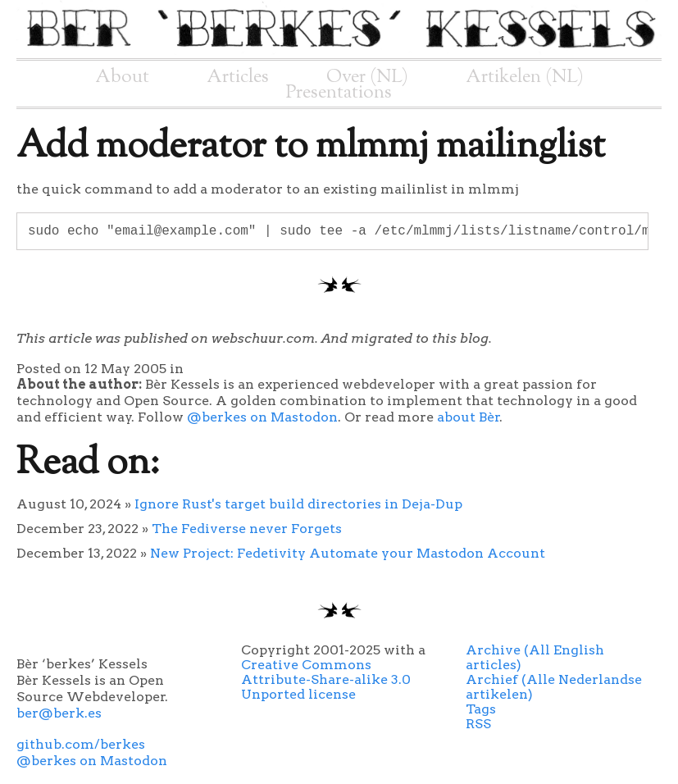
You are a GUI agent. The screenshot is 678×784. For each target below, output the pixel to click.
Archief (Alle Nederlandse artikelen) (554, 687)
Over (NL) (367, 77)
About (122, 77)
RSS (478, 724)
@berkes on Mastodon (262, 417)
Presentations (339, 93)
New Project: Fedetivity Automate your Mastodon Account (348, 553)
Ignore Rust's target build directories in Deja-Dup (298, 504)
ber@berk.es (59, 713)
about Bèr (469, 417)
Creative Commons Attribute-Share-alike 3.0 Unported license (326, 679)
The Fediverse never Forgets (247, 529)
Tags (481, 709)
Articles (238, 77)
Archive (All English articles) (535, 657)
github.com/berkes (81, 744)
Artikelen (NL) (525, 77)
